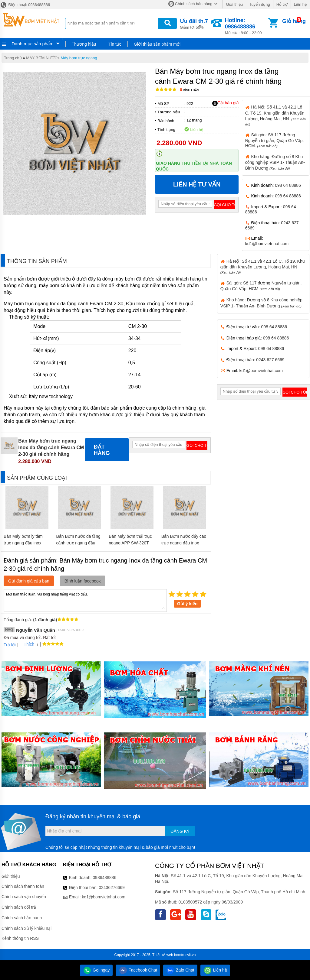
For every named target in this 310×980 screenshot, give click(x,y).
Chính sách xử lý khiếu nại (26, 928)
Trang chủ (13, 58)
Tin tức (115, 44)
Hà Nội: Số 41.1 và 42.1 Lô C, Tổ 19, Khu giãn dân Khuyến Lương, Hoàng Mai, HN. (275, 115)
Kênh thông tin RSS (20, 938)
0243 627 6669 (270, 360)
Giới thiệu (234, 4)
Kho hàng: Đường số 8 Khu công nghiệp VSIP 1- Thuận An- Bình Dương (275, 162)
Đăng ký (180, 831)
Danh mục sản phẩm (32, 44)
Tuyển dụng (260, 4)
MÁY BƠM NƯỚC (42, 58)
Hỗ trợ (282, 4)
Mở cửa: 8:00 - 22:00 (246, 26)
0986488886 (104, 878)
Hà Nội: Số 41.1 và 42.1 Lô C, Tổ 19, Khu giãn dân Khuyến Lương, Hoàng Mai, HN (263, 266)
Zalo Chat (180, 970)
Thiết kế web (163, 955)
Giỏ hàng (294, 21)
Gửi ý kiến (187, 604)
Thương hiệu (84, 44)
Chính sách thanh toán (23, 886)
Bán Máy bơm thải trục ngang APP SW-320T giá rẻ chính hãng (130, 543)
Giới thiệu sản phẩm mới (157, 44)
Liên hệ (300, 4)
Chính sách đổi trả (19, 907)
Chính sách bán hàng (194, 4)
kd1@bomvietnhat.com (267, 244)
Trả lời (10, 645)
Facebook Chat (138, 970)
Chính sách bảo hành (22, 918)
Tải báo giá (225, 103)
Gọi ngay (96, 970)
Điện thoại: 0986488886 (25, 5)
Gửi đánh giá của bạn (29, 581)
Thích (27, 644)
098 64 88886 (288, 185)
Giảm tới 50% (194, 23)
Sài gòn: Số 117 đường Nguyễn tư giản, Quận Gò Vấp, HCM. (275, 140)
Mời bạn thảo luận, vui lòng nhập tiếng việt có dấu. (85, 600)
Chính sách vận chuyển (24, 897)
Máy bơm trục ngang (79, 58)
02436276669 (112, 888)
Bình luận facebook (83, 581)
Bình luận (189, 90)
